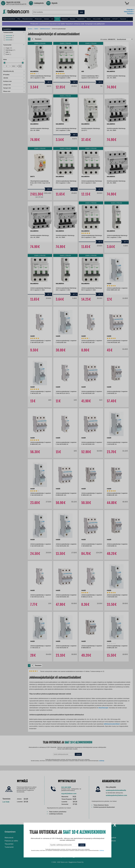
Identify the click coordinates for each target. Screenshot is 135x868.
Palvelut (41, 832)
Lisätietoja (102, 761)
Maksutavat (9, 838)
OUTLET (115, 19)
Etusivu (30, 29)
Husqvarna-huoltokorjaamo (47, 841)
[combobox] (55, 12)
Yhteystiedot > (129, 12)
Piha (19, 19)
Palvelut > (131, 14)
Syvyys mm (14, 88)
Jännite (14, 78)
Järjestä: (112, 39)
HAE (81, 12)
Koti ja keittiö (97, 19)
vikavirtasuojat (103, 708)
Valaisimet (65, 19)
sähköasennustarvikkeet (112, 724)
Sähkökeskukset (45, 29)
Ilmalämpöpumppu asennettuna (77, 839)
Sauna (89, 19)
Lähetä (78, 754)
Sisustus (73, 19)
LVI (52, 19)
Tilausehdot (9, 844)
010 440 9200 (66, 787)
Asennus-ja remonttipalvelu (48, 838)
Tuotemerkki (14, 45)
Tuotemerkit (106, 19)
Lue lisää (6, 802)
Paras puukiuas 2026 (78, 849)
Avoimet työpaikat (109, 838)
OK (20, 66)
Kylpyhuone (81, 19)
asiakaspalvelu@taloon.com (116, 795)
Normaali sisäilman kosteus (80, 843)
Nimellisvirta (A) (14, 71)
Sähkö (57, 19)
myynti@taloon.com (69, 793)
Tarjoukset (123, 19)
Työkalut (46, 19)
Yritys (106, 832)
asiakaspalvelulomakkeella (116, 790)
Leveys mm (14, 85)
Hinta (14, 59)
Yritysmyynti (42, 844)
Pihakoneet (38, 19)
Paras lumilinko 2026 (78, 846)
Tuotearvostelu (14, 32)
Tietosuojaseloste (109, 841)
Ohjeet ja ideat (77, 832)
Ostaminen (10, 832)
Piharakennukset (27, 19)
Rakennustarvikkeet (9, 19)
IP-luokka (14, 75)
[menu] (67, 19)
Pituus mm (14, 91)
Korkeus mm (14, 81)
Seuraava (38, 39)
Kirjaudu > (130, 10)
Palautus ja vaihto (11, 841)
